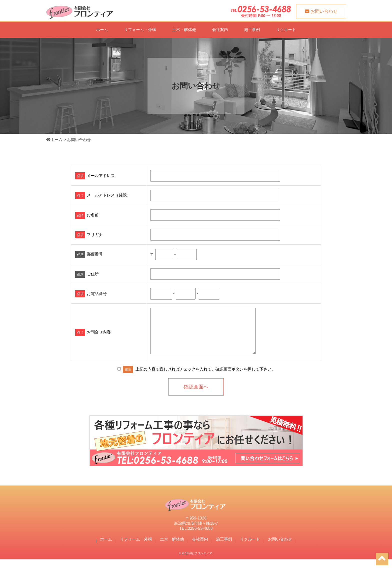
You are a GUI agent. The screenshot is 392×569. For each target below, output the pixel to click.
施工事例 (252, 30)
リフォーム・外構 (140, 30)
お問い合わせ (280, 549)
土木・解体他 (184, 30)
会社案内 (220, 30)
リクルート (286, 30)
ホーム (102, 30)
